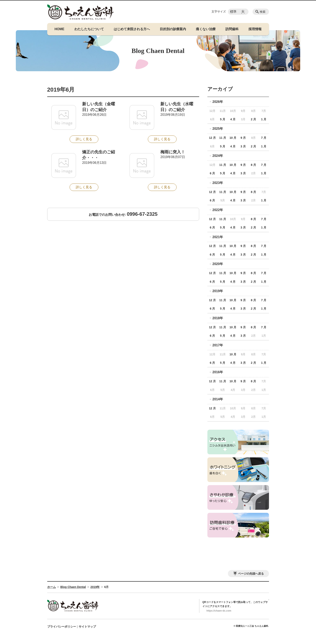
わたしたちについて (89, 29)
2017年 (218, 345)
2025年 (218, 129)
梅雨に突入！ (173, 152)
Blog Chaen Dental (73, 587)
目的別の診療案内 (173, 29)
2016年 (218, 372)
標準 (233, 12)
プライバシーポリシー (62, 627)
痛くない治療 (206, 29)
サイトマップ (87, 627)
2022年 (218, 210)
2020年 (218, 264)
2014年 (218, 399)
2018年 (218, 318)
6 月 (213, 173)
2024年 (218, 156)
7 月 (264, 138)
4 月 (233, 119)
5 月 (223, 119)
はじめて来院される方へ (132, 29)
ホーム (52, 587)
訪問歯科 (232, 29)
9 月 (243, 138)
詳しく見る (84, 139)
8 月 (254, 165)
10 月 (233, 138)
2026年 (218, 102)
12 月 (212, 138)
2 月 (254, 119)
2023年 (218, 183)
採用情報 (255, 29)
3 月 (243, 146)
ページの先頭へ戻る (251, 574)
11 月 (223, 138)
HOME (60, 29)
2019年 (218, 291)
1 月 (264, 119)
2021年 (218, 237)
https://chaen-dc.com (219, 611)
